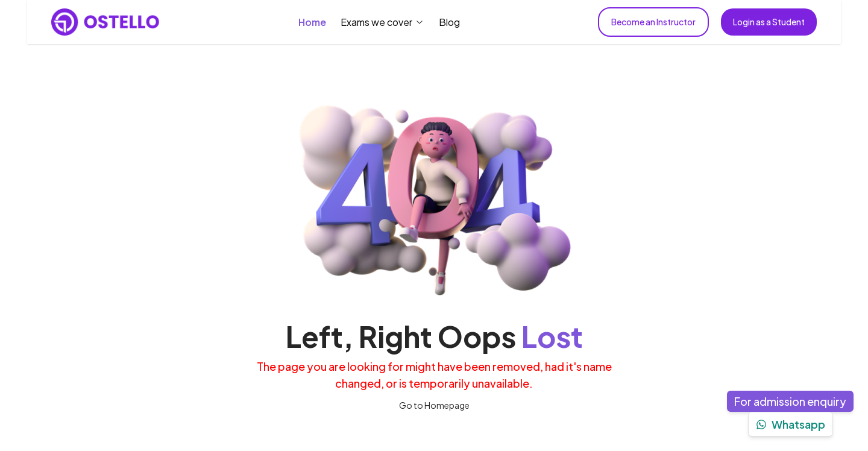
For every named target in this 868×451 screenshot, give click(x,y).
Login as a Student (769, 22)
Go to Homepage (434, 405)
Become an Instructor (653, 22)
